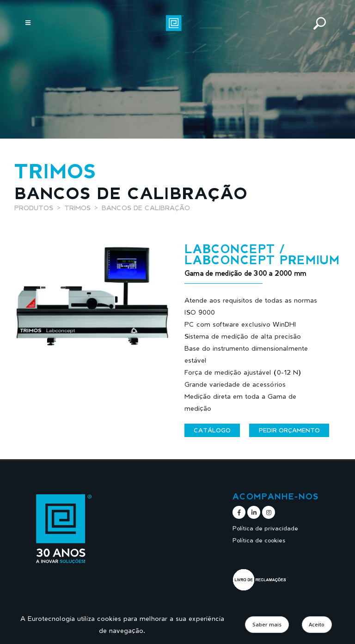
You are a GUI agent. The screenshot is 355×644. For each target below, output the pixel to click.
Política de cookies (259, 540)
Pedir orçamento (289, 430)
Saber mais (267, 624)
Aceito (317, 624)
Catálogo (212, 430)
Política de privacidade (265, 528)
